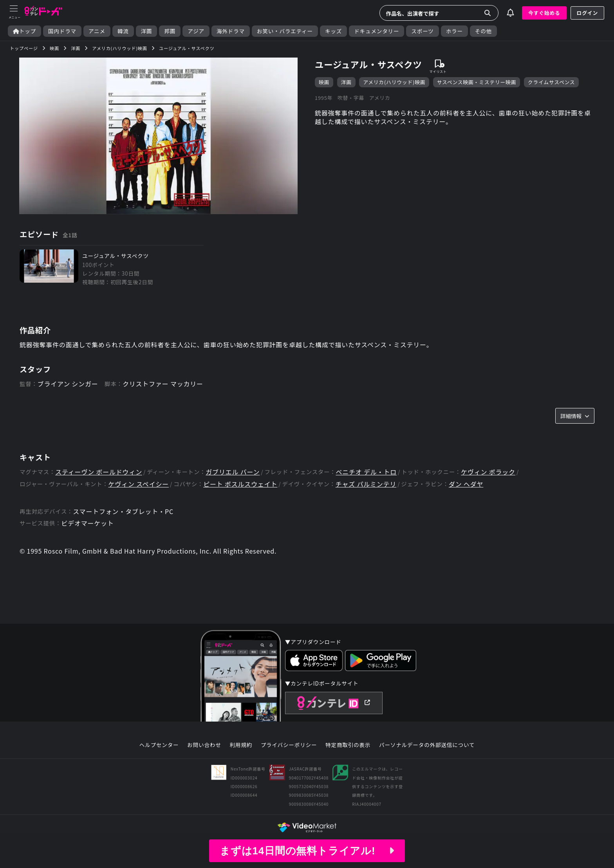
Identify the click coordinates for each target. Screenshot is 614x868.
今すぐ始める (544, 13)
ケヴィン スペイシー (139, 484)
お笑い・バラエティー (285, 31)
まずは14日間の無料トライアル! (307, 851)
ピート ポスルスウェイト (240, 484)
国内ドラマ (62, 31)
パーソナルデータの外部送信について (427, 745)
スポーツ (422, 31)
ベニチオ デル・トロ (366, 472)
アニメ (97, 31)
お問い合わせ (204, 745)
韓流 (123, 31)
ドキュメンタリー (377, 31)
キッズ (333, 31)
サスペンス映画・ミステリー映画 (477, 82)
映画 (324, 82)
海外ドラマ (231, 31)
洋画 (147, 31)
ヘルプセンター (159, 745)
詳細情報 (575, 416)
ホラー (454, 31)
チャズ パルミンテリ (366, 484)
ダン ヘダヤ (466, 484)
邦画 (170, 31)
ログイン (587, 13)
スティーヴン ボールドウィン (99, 472)
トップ (24, 31)
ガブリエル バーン (233, 472)
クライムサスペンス (552, 82)
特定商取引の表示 (348, 745)
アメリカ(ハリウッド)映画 (394, 82)
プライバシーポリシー (289, 745)
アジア (196, 31)
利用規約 (241, 745)
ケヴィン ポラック (488, 472)
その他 (483, 31)
